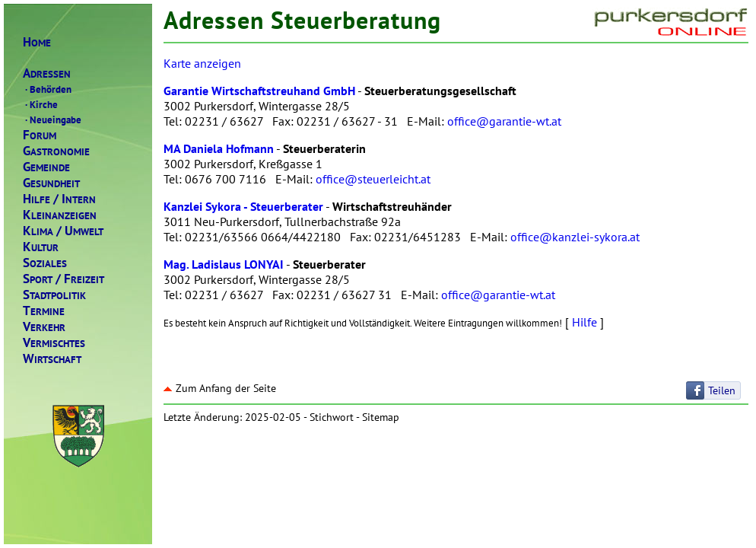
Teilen (722, 390)
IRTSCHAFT (52, 359)
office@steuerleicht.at (373, 179)
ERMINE (44, 311)
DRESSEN (47, 73)
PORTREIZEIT (64, 279)
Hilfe (584, 322)
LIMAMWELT (63, 231)
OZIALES (45, 263)
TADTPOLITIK (54, 295)
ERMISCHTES (54, 343)
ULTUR (41, 247)
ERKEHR (44, 327)
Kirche (40, 104)
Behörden (47, 89)
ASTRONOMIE (56, 151)
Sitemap (381, 417)
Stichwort (332, 417)
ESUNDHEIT (51, 183)
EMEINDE (46, 167)
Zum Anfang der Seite (220, 388)
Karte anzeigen (202, 63)
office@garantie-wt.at (504, 121)
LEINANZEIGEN (60, 215)
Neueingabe (52, 119)
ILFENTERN (59, 199)
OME (37, 42)
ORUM (40, 135)
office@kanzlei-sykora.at (575, 237)
